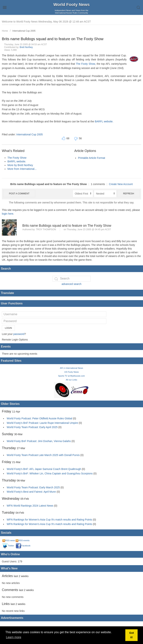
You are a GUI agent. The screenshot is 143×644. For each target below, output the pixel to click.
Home (5, 31)
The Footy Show (85, 64)
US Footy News (71, 372)
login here (8, 214)
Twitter (8, 546)
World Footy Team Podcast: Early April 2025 (32, 427)
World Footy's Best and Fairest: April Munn (31, 492)
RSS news (9, 540)
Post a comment (19, 194)
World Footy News (72, 5)
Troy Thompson (46, 229)
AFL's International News (71, 368)
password (19, 334)
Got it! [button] (132, 635)
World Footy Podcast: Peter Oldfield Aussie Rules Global (39, 418)
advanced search (72, 284)
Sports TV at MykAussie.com (71, 376)
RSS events (23, 540)
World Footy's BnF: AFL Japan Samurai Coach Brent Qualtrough (44, 469)
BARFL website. (104, 121)
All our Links (72, 380)
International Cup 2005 (24, 31)
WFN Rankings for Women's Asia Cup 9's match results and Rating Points (50, 520)
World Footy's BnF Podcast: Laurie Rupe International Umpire (42, 423)
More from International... (22, 169)
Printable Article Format (92, 158)
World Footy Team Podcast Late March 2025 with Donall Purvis (43, 455)
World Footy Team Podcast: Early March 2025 (33, 487)
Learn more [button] (14, 637)
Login (8, 328)
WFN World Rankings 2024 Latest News (30, 506)
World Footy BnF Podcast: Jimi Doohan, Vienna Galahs (39, 441)
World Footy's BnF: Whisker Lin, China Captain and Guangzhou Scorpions (50, 473)
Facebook (23, 546)
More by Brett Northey (20, 165)
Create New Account (121, 184)
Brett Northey (26, 47)
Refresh (129, 194)
